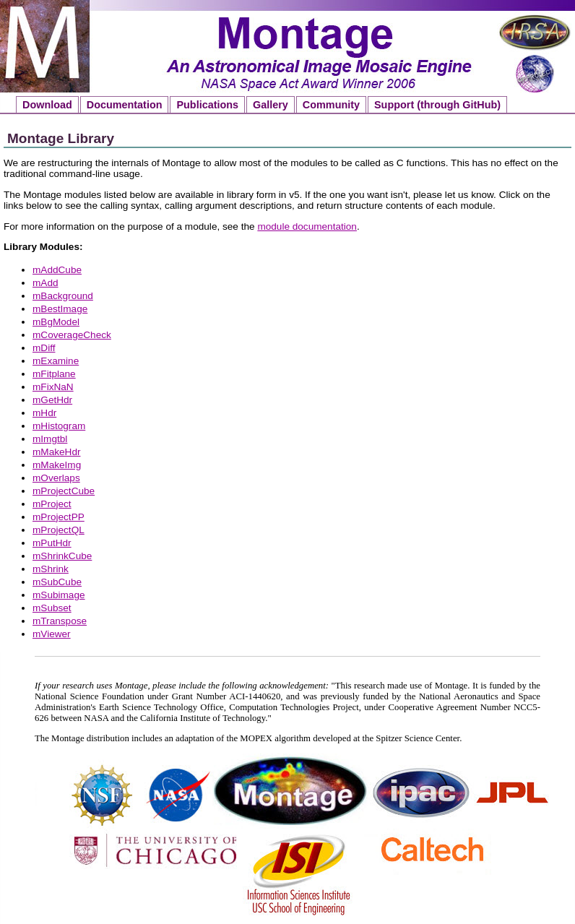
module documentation (307, 226)
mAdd (46, 283)
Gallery (271, 105)
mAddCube (57, 270)
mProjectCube (64, 491)
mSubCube (57, 582)
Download (47, 105)
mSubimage (59, 595)
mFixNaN (53, 387)
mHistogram (59, 426)
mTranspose (60, 621)
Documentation (125, 105)
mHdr (44, 413)
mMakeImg (57, 465)
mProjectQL (59, 530)
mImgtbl (50, 439)
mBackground (63, 296)
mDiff (44, 348)
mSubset (52, 608)
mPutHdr (52, 543)
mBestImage (60, 309)
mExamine (56, 361)
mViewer (52, 634)
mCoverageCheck (72, 335)
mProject (52, 504)
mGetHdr (52, 400)
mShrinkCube (62, 556)
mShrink (51, 569)
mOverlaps (56, 478)
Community (331, 105)
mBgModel (56, 322)
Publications (207, 105)
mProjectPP (59, 517)
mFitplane (54, 374)
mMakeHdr (56, 452)
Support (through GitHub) (437, 105)
